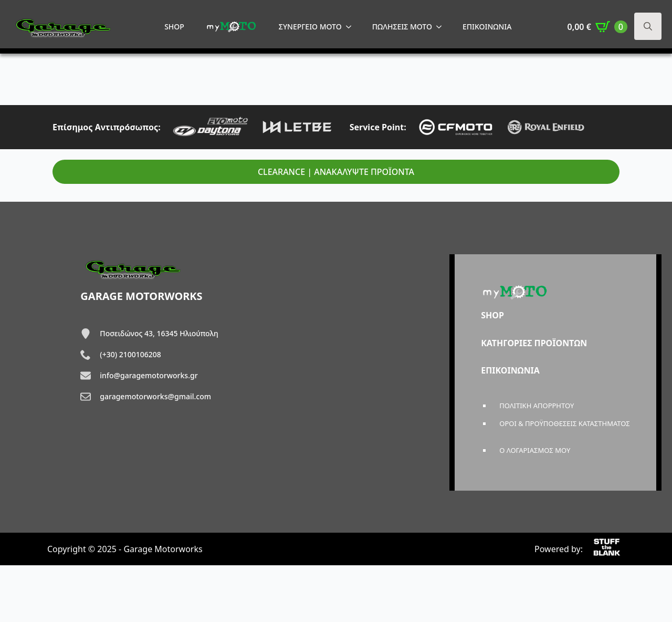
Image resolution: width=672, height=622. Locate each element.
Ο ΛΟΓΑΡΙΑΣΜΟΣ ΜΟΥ (535, 450)
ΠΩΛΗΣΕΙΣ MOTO (402, 27)
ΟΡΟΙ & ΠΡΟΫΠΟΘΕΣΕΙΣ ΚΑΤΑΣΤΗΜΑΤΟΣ (565, 423)
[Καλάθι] (597, 27)
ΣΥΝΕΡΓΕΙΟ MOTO (310, 27)
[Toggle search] (648, 26)
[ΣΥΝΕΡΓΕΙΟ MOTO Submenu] (352, 27)
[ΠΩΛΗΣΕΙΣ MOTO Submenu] (442, 27)
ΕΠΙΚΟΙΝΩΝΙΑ (487, 27)
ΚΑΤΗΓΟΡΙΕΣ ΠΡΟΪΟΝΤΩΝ (534, 343)
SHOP (174, 27)
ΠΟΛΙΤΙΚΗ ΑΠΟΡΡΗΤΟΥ (537, 406)
